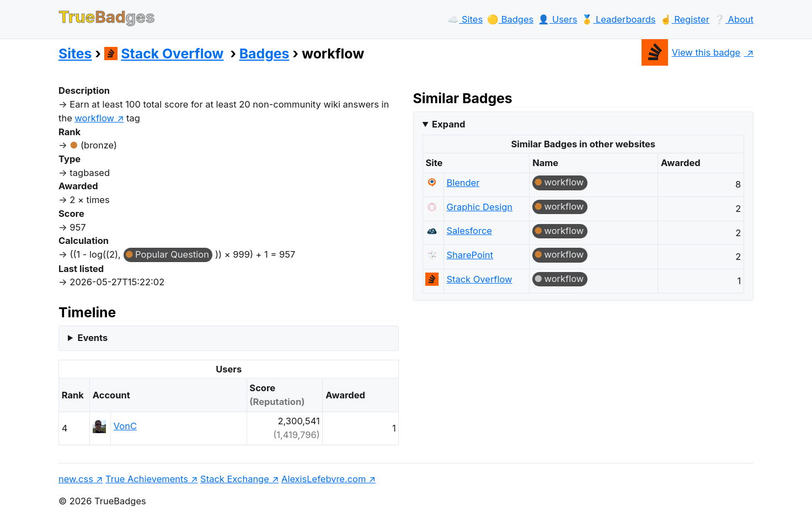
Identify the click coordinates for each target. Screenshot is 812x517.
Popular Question (172, 254)
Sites (75, 54)
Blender (463, 183)
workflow (564, 182)
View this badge (691, 52)
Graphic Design (479, 207)
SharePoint (470, 255)
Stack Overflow (164, 54)
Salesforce (469, 231)
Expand (448, 124)
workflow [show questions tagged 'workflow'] (94, 118)
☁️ (465, 19)
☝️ (685, 19)
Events (92, 338)
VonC (125, 426)
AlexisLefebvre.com (324, 479)
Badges (265, 54)
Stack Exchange (235, 479)
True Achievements (147, 479)
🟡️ (510, 19)
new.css (76, 479)
